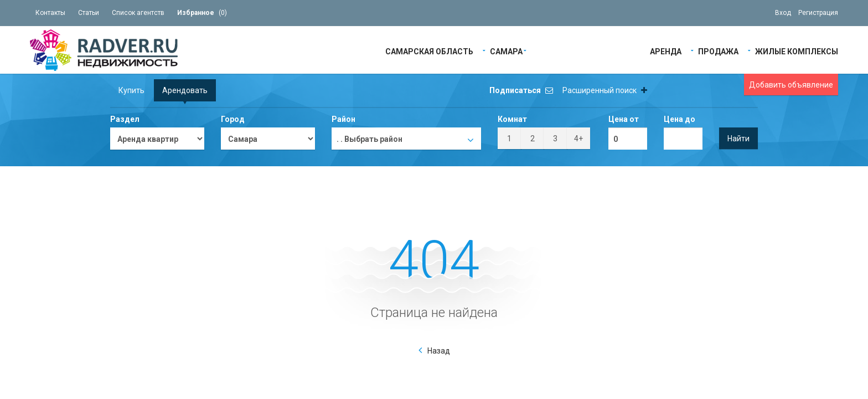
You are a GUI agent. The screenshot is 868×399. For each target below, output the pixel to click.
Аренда (666, 51)
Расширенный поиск (605, 90)
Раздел (125, 119)
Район (343, 119)
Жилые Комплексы (797, 51)
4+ (578, 139)
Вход (783, 13)
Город (233, 119)
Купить (131, 90)
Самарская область (429, 51)
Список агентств (138, 13)
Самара (506, 51)
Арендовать (185, 90)
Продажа (718, 51)
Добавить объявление (791, 85)
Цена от (624, 119)
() (202, 13)
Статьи (89, 13)
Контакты (50, 13)
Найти (738, 139)
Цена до (680, 119)
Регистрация (818, 13)
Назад (439, 351)
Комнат (512, 119)
